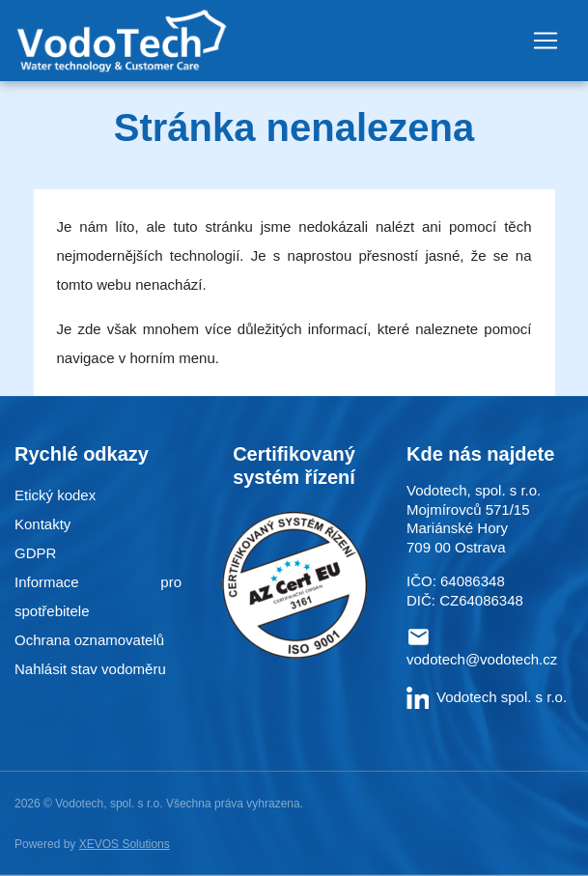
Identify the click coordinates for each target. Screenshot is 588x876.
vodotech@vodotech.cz (482, 659)
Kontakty (42, 524)
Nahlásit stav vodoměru (90, 669)
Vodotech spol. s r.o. (487, 697)
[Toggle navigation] (546, 41)
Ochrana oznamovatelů (89, 640)
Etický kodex (55, 495)
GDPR (35, 553)
